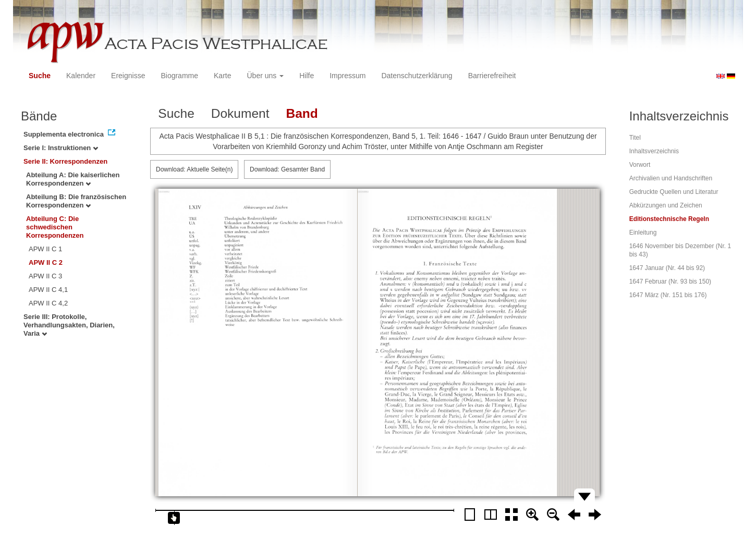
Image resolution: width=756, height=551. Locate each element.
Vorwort (640, 165)
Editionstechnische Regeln (669, 219)
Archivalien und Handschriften (671, 178)
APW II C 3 (45, 276)
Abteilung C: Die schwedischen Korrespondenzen (55, 227)
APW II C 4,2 (48, 303)
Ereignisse (128, 76)
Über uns (266, 76)
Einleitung (643, 232)
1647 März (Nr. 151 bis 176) (668, 295)
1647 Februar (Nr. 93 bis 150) (670, 281)
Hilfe (307, 76)
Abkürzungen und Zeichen (666, 205)
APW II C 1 (45, 249)
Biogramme (179, 76)
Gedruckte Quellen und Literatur (674, 192)
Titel (635, 138)
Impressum (347, 76)
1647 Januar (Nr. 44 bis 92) (667, 268)
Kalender (81, 76)
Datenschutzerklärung (417, 76)
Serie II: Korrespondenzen (65, 161)
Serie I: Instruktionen (61, 148)
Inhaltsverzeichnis (654, 151)
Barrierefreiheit (492, 76)
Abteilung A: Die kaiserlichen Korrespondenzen (73, 179)
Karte (222, 76)
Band (302, 113)
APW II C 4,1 (48, 290)
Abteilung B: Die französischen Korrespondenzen (76, 201)
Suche (40, 76)
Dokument (240, 113)
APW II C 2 (46, 262)
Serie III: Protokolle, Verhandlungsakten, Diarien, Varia (69, 325)
